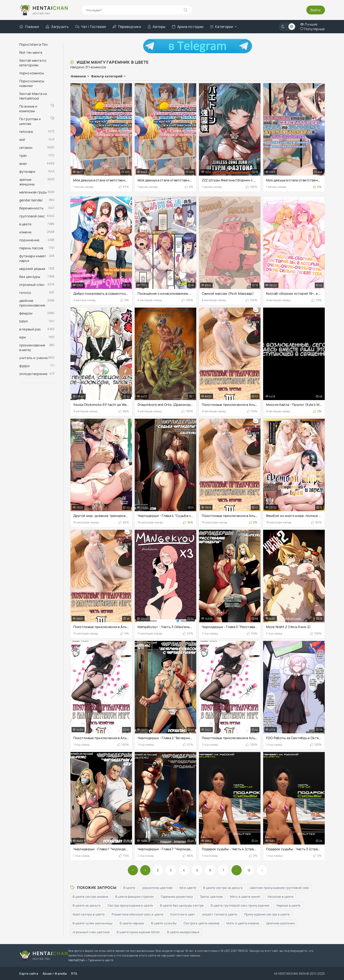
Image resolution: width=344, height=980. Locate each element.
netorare (26, 132)
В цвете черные (132, 923)
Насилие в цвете (281, 897)
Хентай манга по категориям (33, 63)
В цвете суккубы (164, 923)
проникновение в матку (32, 348)
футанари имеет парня (33, 258)
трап (23, 156)
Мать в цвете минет (245, 897)
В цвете (129, 888)
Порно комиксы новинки (32, 83)
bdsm (24, 321)
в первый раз (30, 329)
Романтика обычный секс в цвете (137, 914)
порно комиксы (32, 73)
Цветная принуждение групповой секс (280, 888)
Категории (222, 27)
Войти (316, 10)
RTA (74, 973)
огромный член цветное (91, 932)
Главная (29, 27)
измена (25, 232)
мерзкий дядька (32, 269)
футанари (27, 172)
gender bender (31, 200)
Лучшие (309, 24)
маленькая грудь (33, 192)
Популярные (313, 29)
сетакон (26, 148)
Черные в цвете (288, 905)
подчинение (29, 240)
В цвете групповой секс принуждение (240, 905)
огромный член (32, 285)
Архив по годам (188, 27)
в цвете (25, 224)
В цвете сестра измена (90, 897)
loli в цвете (188, 888)
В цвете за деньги (87, 905)
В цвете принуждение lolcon (138, 932)
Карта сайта (29, 973)
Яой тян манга (31, 52)
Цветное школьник (280, 923)
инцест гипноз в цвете (220, 914)
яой (22, 140)
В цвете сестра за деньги (223, 888)
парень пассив (31, 248)
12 (249, 870)
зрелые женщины (27, 182)
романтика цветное (157, 888)
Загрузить (57, 27)
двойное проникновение (32, 303)
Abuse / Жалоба (55, 973)
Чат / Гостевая (91, 27)
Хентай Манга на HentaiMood (33, 96)
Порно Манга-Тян (34, 44)
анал (23, 164)
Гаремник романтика (177, 897)
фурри (25, 366)
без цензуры (30, 277)
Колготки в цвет (183, 914)
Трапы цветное (211, 897)
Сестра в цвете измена (201, 923)
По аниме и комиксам (37, 109)
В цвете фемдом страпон (135, 897)
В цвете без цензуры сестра (182, 905)
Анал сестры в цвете (89, 914)
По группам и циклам (37, 121)
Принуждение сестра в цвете (267, 914)
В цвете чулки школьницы (93, 923)
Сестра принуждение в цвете (130, 905)
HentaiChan (77, 960)
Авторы (157, 27)
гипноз (25, 293)
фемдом (26, 313)
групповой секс (32, 216)
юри (23, 337)
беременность (31, 208)
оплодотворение (33, 374)
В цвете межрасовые (183, 932)
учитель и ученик (34, 358)
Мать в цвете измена (243, 923)
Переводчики (127, 27)
